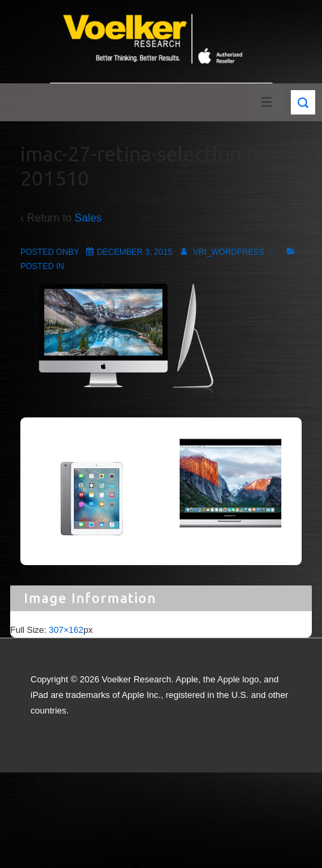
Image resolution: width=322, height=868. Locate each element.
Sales (88, 218)
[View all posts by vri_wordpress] (220, 252)
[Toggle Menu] (267, 102)
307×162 (66, 630)
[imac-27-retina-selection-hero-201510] (135, 252)
